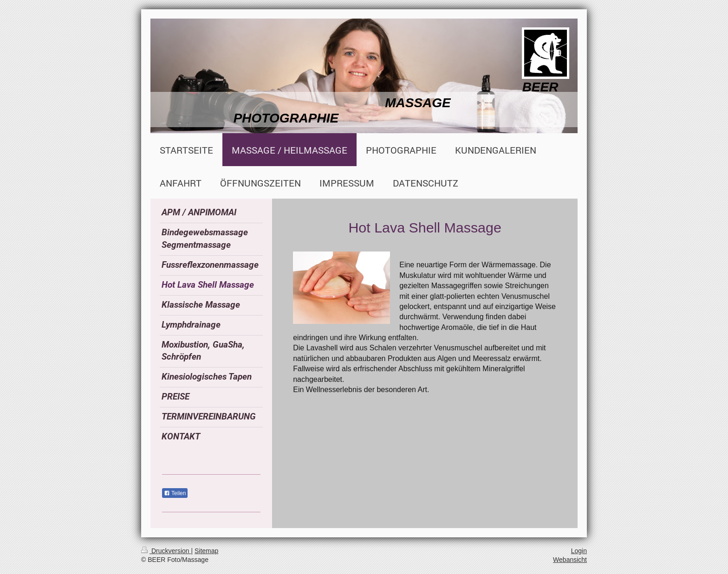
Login (579, 551)
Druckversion (166, 551)
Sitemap (206, 551)
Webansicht (570, 560)
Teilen (175, 493)
